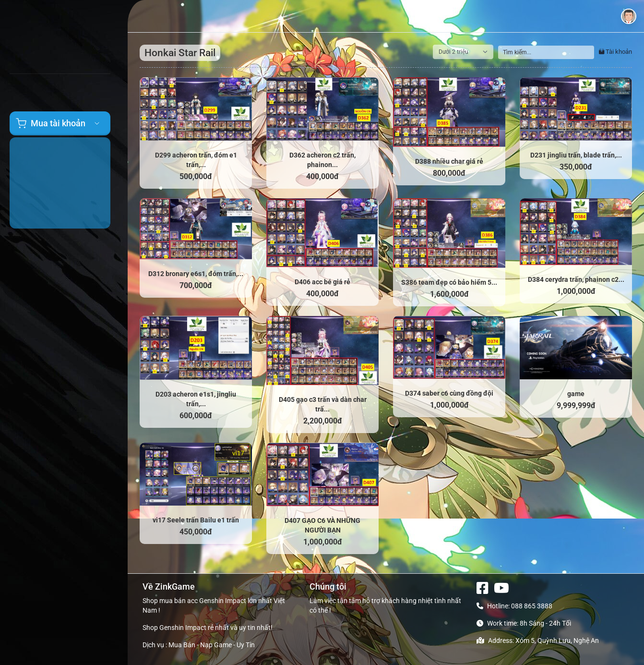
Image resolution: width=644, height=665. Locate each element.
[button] (629, 16)
